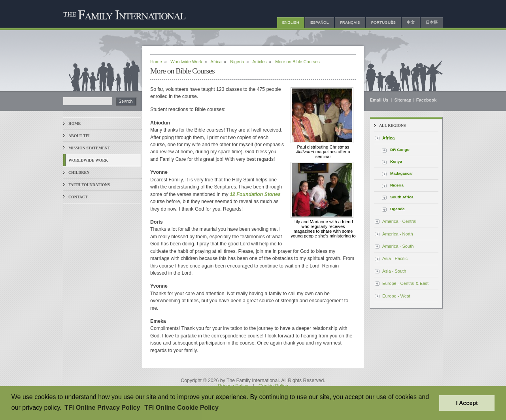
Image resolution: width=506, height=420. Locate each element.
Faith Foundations (89, 185)
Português (383, 22)
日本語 (432, 22)
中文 (411, 22)
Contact (78, 197)
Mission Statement (89, 148)
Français (350, 22)
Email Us (380, 100)
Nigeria (237, 62)
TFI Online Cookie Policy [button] (181, 408)
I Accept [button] (467, 403)
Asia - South (394, 271)
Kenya (396, 161)
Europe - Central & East (405, 283)
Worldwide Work (88, 160)
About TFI (79, 136)
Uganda (397, 209)
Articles (259, 62)
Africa (216, 62)
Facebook (427, 100)
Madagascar (402, 173)
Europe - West (396, 296)
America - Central (399, 221)
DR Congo (400, 150)
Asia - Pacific (395, 258)
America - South (398, 246)
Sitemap (403, 100)
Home (75, 123)
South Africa (402, 197)
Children (79, 172)
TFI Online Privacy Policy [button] (102, 408)
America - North (398, 234)
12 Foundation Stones (255, 194)
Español (320, 22)
